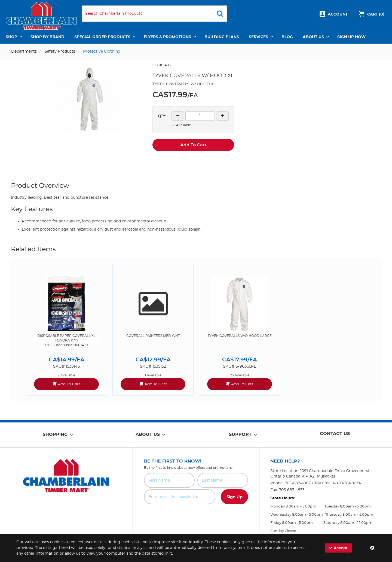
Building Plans (222, 37)
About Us (313, 37)
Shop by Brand (48, 37)
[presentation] (196, 516)
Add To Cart (193, 145)
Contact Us (335, 434)
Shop (11, 37)
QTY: (162, 116)
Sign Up (235, 497)
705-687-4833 (292, 490)
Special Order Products (102, 37)
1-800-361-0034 (347, 483)
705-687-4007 (298, 483)
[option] (66, 330)
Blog (287, 37)
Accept (338, 548)
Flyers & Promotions (167, 37)
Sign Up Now (351, 37)
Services (258, 37)
